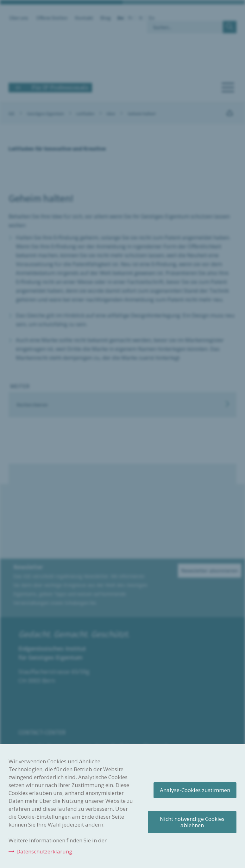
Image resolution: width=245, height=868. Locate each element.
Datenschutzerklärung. (45, 851)
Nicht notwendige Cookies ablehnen (192, 822)
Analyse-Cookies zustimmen (195, 790)
